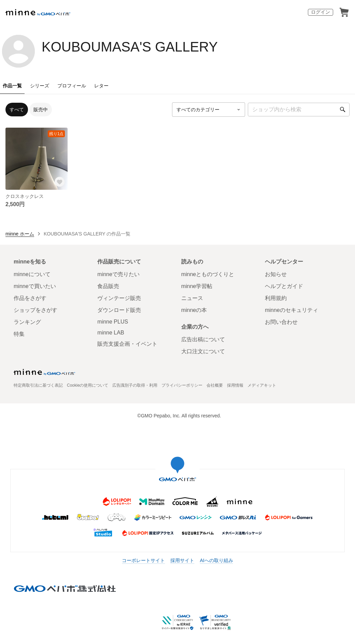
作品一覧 (12, 86)
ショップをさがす (35, 310)
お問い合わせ (281, 322)
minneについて (32, 274)
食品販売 (108, 286)
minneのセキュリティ (292, 310)
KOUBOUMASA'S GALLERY (130, 47)
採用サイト (182, 560)
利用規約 (276, 298)
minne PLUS (113, 322)
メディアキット (262, 385)
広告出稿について (203, 339)
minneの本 (194, 310)
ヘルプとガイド (284, 286)
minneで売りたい (118, 274)
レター (101, 86)
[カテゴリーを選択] (209, 110)
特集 (19, 334)
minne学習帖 (197, 286)
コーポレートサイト (143, 560)
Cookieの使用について (88, 385)
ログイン (321, 12)
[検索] (343, 110)
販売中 (41, 110)
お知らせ (276, 274)
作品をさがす (30, 298)
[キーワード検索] (299, 110)
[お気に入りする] (59, 182)
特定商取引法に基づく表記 (38, 385)
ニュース (192, 298)
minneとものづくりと (208, 274)
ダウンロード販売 (119, 310)
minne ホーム (20, 234)
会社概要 (215, 385)
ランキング (27, 322)
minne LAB (111, 333)
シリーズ (40, 86)
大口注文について (203, 351)
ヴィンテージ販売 (119, 298)
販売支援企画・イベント (127, 344)
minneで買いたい (35, 286)
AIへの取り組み (216, 560)
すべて (17, 110)
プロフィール (72, 86)
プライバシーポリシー (182, 385)
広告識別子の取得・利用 (135, 385)
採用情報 (235, 385)
